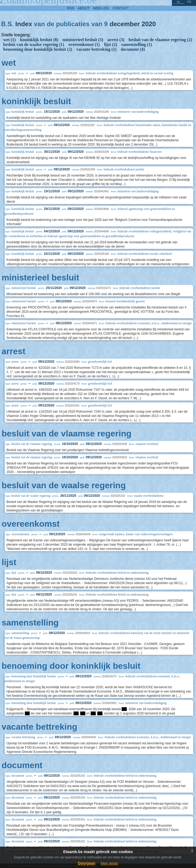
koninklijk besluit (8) (39, 40)
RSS (71, 8)
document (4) (133, 49)
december (124, 24)
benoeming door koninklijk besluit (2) (38, 49)
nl (179, 2)
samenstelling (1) (137, 44)
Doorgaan (87, 863)
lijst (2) (110, 44)
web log (101, 8)
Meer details (109, 863)
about (84, 8)
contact (121, 8)
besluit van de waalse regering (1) (34, 44)
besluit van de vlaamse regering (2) (160, 40)
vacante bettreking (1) (97, 49)
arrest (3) (116, 40)
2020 (149, 24)
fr (189, 2)
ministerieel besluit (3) (83, 40)
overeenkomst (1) (84, 44)
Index (24, 24)
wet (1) (9, 40)
